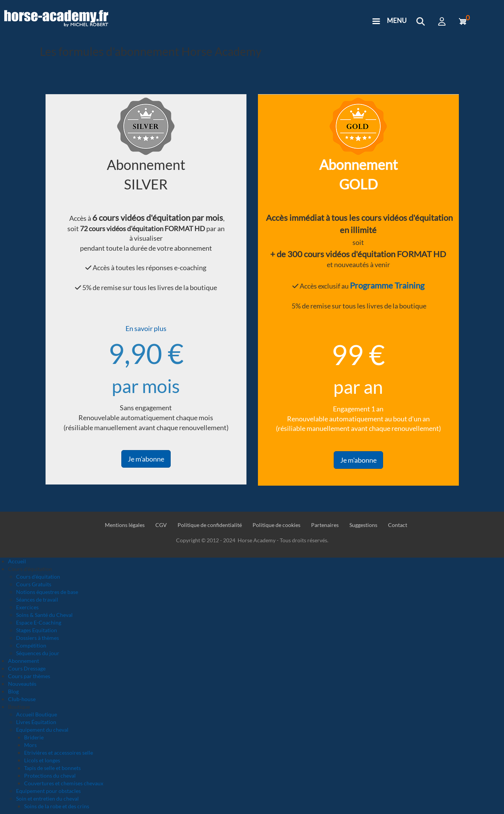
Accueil (17, 561)
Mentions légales (125, 525)
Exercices (27, 607)
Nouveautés (22, 684)
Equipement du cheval (42, 730)
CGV (161, 525)
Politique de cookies (276, 525)
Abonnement (24, 661)
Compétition (31, 645)
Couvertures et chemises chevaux (64, 783)
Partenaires (325, 525)
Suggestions (363, 525)
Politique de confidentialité (210, 525)
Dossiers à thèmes (38, 638)
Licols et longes (42, 760)
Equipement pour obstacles (48, 791)
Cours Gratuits (34, 584)
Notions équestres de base (47, 592)
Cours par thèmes (29, 676)
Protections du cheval (50, 776)
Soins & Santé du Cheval (44, 615)
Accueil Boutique (37, 714)
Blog (13, 691)
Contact (398, 525)
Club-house (22, 699)
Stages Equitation (37, 630)
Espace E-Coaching (39, 622)
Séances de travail (37, 599)
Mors (30, 745)
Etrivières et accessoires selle (59, 753)
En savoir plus (146, 328)
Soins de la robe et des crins (57, 806)
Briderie (34, 737)
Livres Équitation (36, 722)
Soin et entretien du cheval (47, 799)
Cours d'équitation (38, 577)
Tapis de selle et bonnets (52, 768)
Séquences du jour (38, 653)
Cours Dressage (27, 668)
